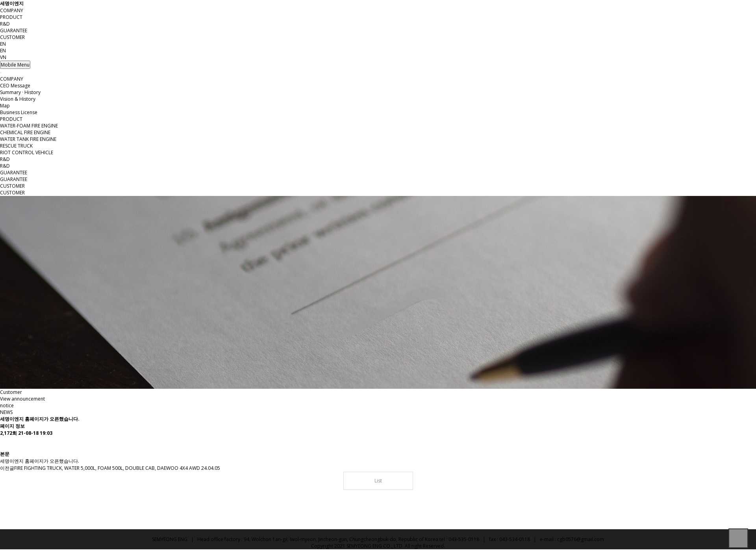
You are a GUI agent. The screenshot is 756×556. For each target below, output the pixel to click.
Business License (19, 112)
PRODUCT (11, 17)
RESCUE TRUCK (16, 146)
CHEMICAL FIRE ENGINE (25, 132)
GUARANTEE (14, 30)
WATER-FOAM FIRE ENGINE (29, 126)
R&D (5, 24)
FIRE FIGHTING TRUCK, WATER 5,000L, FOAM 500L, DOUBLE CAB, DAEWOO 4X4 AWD (107, 468)
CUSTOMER (12, 37)
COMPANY (12, 10)
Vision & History (18, 99)
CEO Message (15, 86)
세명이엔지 (12, 3)
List (378, 481)
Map (5, 106)
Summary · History (20, 92)
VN (3, 57)
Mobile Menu (15, 65)
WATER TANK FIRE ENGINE (28, 139)
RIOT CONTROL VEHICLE (27, 152)
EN (3, 51)
